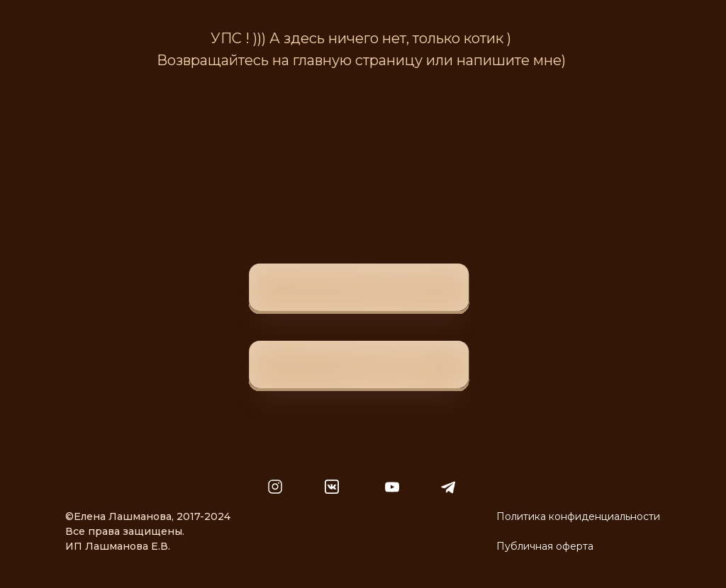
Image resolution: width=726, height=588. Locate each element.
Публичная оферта (545, 546)
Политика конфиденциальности (578, 516)
